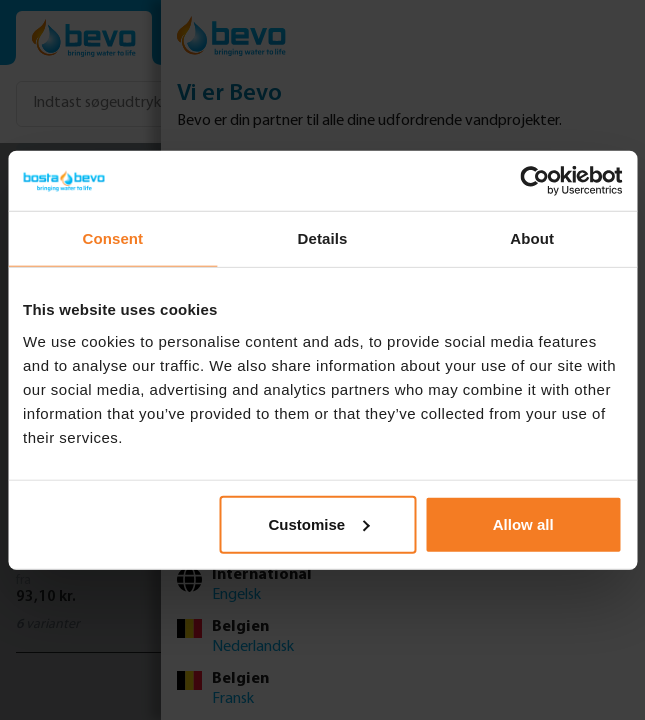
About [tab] (532, 238)
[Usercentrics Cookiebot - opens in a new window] (534, 181)
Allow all (523, 523)
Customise (318, 523)
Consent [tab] (112, 238)
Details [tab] (323, 238)
